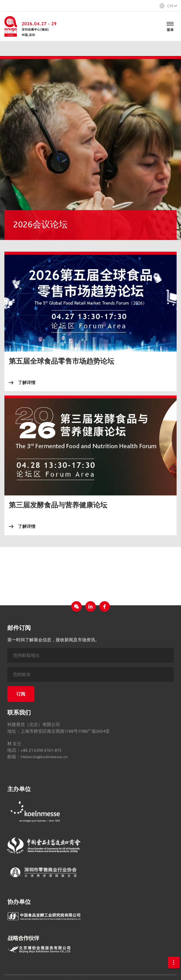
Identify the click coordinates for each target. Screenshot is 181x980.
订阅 (21, 694)
